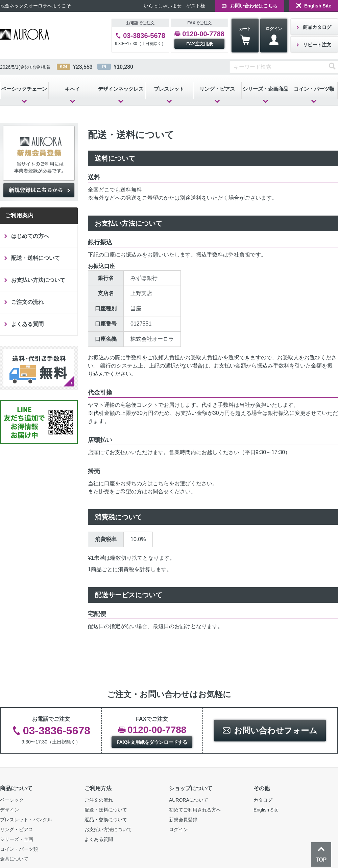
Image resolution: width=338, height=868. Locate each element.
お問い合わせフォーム (276, 730)
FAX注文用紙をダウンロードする (152, 742)
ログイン (274, 36)
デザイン (9, 810)
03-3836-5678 (144, 36)
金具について (14, 859)
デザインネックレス (121, 89)
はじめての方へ (30, 236)
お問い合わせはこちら (254, 6)
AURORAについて (189, 800)
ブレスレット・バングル (26, 820)
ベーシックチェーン (24, 89)
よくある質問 (27, 324)
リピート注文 (317, 45)
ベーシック (12, 800)
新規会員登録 (183, 820)
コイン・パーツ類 (19, 849)
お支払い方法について (38, 280)
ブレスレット (169, 89)
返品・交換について (106, 820)
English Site (318, 6)
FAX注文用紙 (199, 44)
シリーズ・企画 (17, 839)
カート (245, 36)
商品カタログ (317, 27)
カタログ (263, 800)
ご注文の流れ (27, 302)
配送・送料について (35, 258)
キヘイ (73, 89)
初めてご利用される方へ (195, 810)
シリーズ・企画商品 (265, 89)
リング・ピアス (217, 89)
